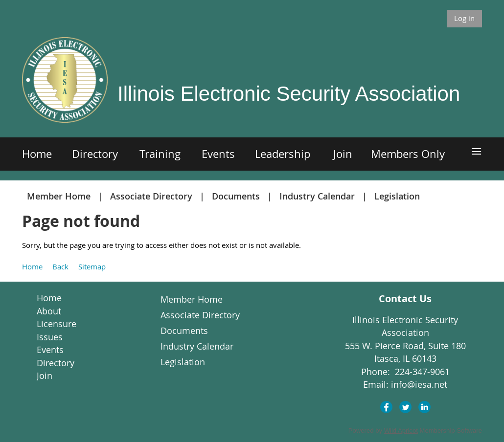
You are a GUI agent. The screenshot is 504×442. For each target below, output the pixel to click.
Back (60, 266)
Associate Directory (151, 196)
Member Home (59, 196)
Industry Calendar (317, 196)
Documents (236, 196)
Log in (464, 18)
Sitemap (92, 266)
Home (32, 266)
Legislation (397, 196)
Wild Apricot (401, 431)
